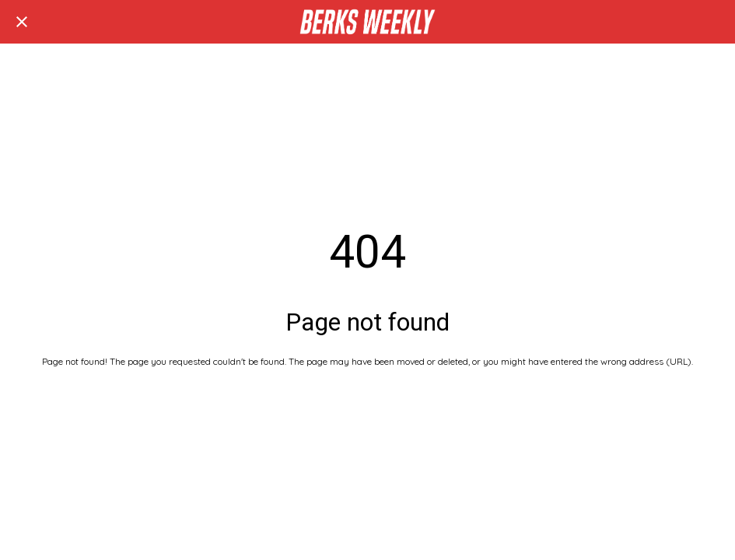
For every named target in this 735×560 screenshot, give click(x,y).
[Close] (22, 22)
